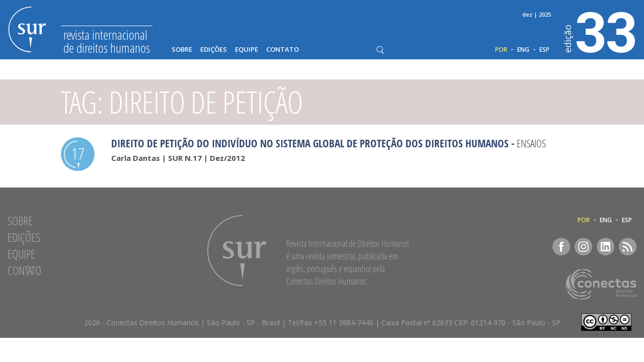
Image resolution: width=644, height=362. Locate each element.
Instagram (583, 247)
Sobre (182, 50)
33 (600, 31)
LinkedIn (606, 247)
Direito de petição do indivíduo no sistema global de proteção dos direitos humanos (310, 143)
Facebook (561, 247)
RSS (628, 247)
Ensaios (531, 143)
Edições (214, 50)
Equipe (247, 50)
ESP (544, 50)
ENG (523, 50)
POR (501, 50)
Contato (283, 50)
